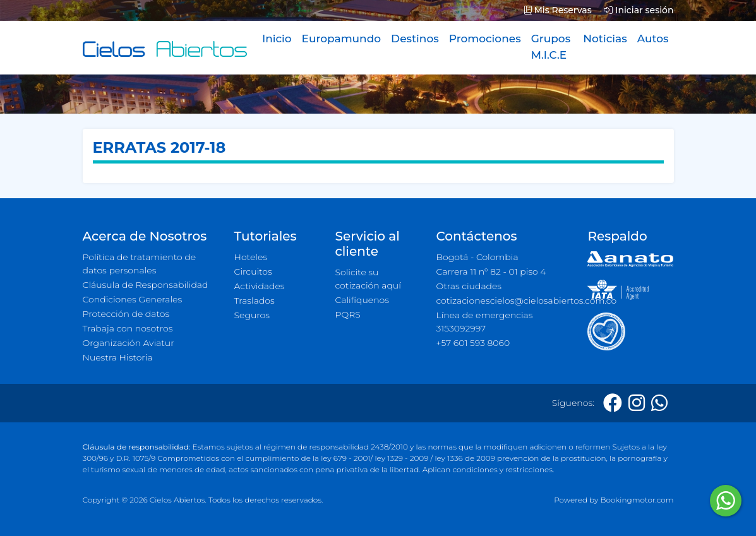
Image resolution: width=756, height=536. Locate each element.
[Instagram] (637, 403)
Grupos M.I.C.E (551, 47)
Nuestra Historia (118, 357)
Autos (653, 39)
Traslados (255, 301)
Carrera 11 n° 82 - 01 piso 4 (491, 271)
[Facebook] (613, 403)
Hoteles (251, 257)
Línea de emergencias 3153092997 (484, 322)
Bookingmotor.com (637, 500)
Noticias (605, 39)
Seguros (252, 315)
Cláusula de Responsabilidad (146, 285)
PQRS (347, 314)
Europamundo (341, 39)
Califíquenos (362, 300)
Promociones (485, 39)
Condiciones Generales (133, 299)
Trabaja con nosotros (128, 328)
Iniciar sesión (639, 10)
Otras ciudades (469, 286)
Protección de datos (126, 314)
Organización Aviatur (129, 343)
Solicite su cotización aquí (368, 279)
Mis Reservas (558, 10)
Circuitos (253, 271)
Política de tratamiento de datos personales (140, 264)
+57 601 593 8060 (473, 343)
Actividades (260, 286)
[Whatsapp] (659, 403)
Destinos (415, 39)
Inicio (277, 39)
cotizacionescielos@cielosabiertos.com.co (504, 301)
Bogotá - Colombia (477, 257)
